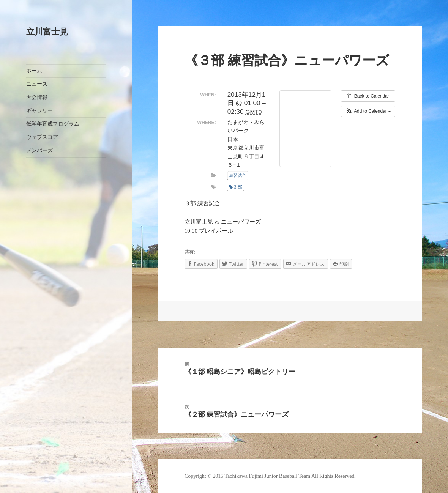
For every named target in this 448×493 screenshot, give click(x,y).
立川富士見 (47, 32)
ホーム (34, 71)
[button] (368, 111)
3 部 (236, 187)
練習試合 (238, 175)
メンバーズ (39, 150)
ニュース (37, 84)
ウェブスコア (42, 137)
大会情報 (37, 97)
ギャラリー (39, 111)
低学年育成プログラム (53, 124)
